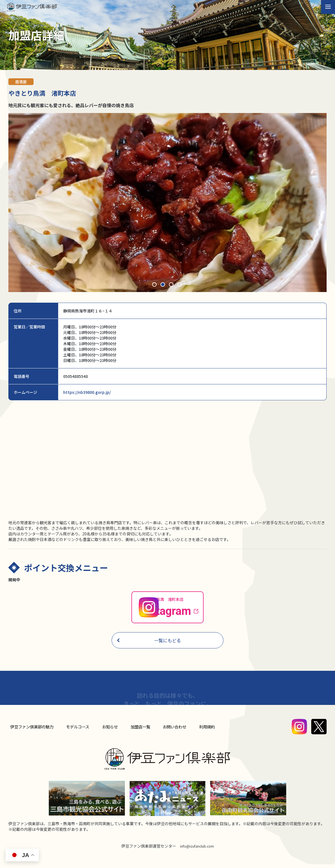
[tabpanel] (167, 203)
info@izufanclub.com (197, 850)
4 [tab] (180, 285)
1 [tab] (155, 285)
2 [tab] (163, 285)
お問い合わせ (174, 730)
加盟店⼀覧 (140, 730)
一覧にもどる (149, 644)
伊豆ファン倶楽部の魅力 (33, 730)
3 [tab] (172, 285)
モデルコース (80, 730)
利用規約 (205, 730)
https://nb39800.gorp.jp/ (87, 392)
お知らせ (111, 730)
